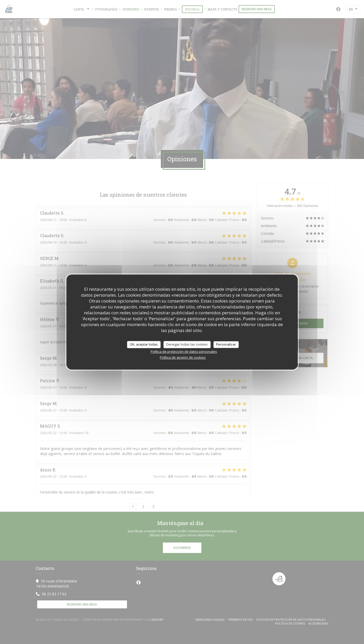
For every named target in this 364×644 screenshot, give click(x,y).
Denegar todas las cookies (187, 344)
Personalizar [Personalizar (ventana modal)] (226, 344)
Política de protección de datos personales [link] (184, 351)
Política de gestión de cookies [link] (183, 357)
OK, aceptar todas (144, 344)
